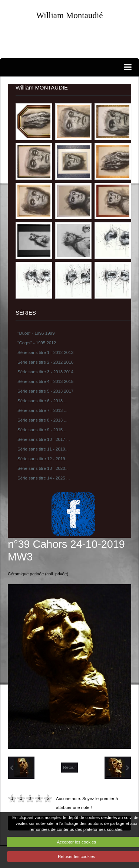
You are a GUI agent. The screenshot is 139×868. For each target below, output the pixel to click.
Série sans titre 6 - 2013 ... (42, 401)
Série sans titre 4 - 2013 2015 (45, 381)
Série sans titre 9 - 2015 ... (42, 430)
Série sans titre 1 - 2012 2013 (45, 352)
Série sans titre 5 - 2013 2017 (45, 391)
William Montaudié (69, 15)
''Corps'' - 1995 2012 (37, 343)
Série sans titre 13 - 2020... (43, 468)
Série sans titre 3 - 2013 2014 (45, 372)
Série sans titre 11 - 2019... (43, 449)
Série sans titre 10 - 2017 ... (44, 439)
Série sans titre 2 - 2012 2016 (45, 362)
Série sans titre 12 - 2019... (43, 459)
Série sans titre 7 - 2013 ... (42, 410)
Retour (69, 767)
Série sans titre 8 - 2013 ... (42, 420)
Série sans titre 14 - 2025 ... (44, 478)
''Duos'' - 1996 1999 (36, 333)
